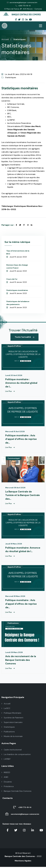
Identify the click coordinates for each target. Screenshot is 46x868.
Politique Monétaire (11, 714)
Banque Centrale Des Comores (16, 792)
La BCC (6, 709)
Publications (13, 624)
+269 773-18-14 (23, 6)
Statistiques (9, 77)
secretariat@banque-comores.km (22, 2)
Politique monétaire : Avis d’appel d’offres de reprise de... (21, 439)
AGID (5, 778)
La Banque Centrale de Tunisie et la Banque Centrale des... (23, 496)
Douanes (7, 783)
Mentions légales (23, 862)
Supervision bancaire (12, 723)
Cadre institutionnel (12, 751)
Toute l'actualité (24, 337)
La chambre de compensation (16, 755)
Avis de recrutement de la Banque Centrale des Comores (21, 661)
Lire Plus (10, 391)
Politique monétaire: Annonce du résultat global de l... (23, 550)
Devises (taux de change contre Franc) (17, 266)
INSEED (6, 773)
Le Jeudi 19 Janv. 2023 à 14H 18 (17, 74)
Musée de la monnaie (12, 737)
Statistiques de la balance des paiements (18, 303)
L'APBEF (6, 760)
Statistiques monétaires (17, 290)
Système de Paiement (12, 719)
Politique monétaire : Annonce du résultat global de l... (21, 383)
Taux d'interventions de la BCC (18, 252)
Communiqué (14, 459)
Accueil (5, 39)
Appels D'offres (14, 346)
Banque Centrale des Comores (20, 857)
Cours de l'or (12, 279)
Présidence (8, 787)
